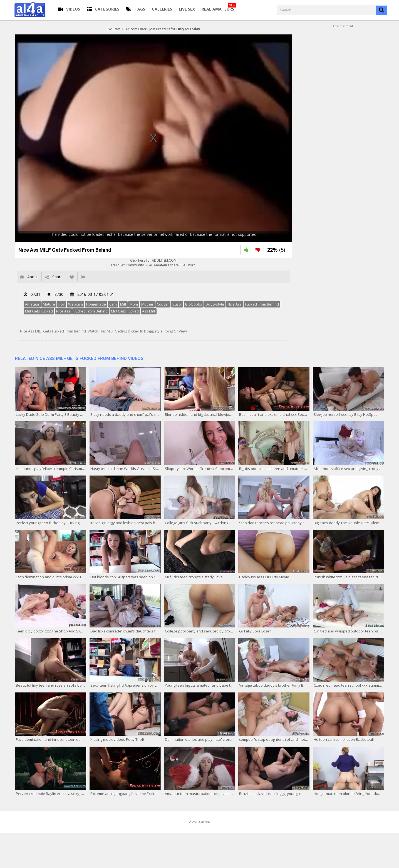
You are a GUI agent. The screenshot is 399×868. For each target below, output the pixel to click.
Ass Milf (149, 311)
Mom (134, 304)
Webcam (75, 304)
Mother (147, 304)
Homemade (96, 304)
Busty (177, 304)
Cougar (163, 304)
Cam (113, 304)
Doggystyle (215, 304)
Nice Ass (235, 304)
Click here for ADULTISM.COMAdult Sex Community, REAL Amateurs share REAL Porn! (153, 263)
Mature (49, 304)
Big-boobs (194, 304)
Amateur (32, 304)
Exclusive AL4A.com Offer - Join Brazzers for (153, 29)
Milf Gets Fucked (39, 311)
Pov (62, 304)
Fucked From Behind (262, 304)
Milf (123, 304)
